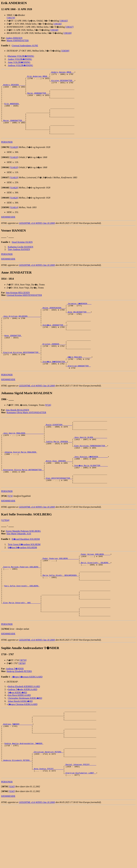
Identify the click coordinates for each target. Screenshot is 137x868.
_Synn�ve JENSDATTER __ (54, 342)
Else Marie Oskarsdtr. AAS (19, 570)
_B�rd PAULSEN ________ (79, 380)
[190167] (69, 27)
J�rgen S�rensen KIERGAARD (27, 726)
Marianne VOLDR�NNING (21, 56)
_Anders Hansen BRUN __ (62, 72)
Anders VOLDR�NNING (20, 59)
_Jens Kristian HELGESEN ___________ (21, 332)
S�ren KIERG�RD (17, 742)
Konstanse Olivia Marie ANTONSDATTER (26, 437)
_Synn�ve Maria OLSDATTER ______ (91, 498)
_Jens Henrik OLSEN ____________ (90, 465)
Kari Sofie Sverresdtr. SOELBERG (22, 629)
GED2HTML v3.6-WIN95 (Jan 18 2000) (37, 236)
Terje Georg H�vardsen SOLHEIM (24, 581)
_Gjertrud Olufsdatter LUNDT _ (80, 834)
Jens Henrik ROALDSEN (17, 434)
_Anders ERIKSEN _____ (14, 88)
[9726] (48, 429)
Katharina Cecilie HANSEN (21, 260)
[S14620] (14, 160)
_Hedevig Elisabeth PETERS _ (17, 819)
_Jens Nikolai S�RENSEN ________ (91, 488)
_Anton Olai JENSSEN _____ (58, 493)
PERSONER (7, 155)
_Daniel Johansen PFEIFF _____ (80, 824)
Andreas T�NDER (15, 718)
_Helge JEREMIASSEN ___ (54, 322)
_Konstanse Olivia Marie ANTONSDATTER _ (23, 503)
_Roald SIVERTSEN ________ (58, 450)
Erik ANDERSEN (12, 110)
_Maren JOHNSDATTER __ (38, 98)
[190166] (58, 24)
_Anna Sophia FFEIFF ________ (48, 829)
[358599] (65, 51)
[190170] (11, 18)
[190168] (54, 30)
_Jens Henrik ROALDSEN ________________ (23, 460)
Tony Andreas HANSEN (19, 262)
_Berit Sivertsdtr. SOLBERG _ (95, 601)
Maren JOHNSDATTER (18, 40)
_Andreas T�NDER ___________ (18, 776)
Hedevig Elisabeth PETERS (19, 721)
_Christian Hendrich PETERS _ (48, 809)
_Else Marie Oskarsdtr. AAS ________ (21, 649)
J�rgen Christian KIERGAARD (23, 754)
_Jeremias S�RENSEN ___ (79, 317)
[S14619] (14, 191)
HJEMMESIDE (8, 230)
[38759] (23, 710)
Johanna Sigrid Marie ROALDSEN (21, 483)
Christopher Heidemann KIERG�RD (25, 748)
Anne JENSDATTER (13, 354)
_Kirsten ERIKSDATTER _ (62, 83)
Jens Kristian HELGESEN (18, 306)
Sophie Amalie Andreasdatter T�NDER (24, 799)
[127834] (5, 557)
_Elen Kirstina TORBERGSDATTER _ (90, 476)
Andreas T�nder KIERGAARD (22, 739)
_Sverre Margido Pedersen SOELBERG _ (21, 606)
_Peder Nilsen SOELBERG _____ (95, 591)
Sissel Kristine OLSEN (22, 255)
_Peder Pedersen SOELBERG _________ (60, 596)
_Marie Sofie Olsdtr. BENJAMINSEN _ (60, 616)
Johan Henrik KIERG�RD (20, 751)
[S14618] (14, 170)
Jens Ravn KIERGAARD (19, 745)
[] (5, 160)
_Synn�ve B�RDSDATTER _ (55, 385)
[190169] (67, 33)
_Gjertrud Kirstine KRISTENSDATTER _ (21, 375)
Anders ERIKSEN (14, 38)
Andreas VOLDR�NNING (20, 65)
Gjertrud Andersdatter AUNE (25, 46)
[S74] (10, 533)
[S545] (12, 848)
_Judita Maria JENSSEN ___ (58, 470)
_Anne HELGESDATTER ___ (79, 327)
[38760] (22, 713)
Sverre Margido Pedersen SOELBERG (23, 568)
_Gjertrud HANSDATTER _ (79, 390)
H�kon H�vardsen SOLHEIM (22, 584)
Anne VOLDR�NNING (19, 62)
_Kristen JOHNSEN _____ (54, 365)
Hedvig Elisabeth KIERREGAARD (24, 736)
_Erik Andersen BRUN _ (38, 77)
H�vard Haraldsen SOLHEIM (26, 576)
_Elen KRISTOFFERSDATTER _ (58, 513)
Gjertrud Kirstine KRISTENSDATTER (24, 308)
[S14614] (14, 220)
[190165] (64, 21)
